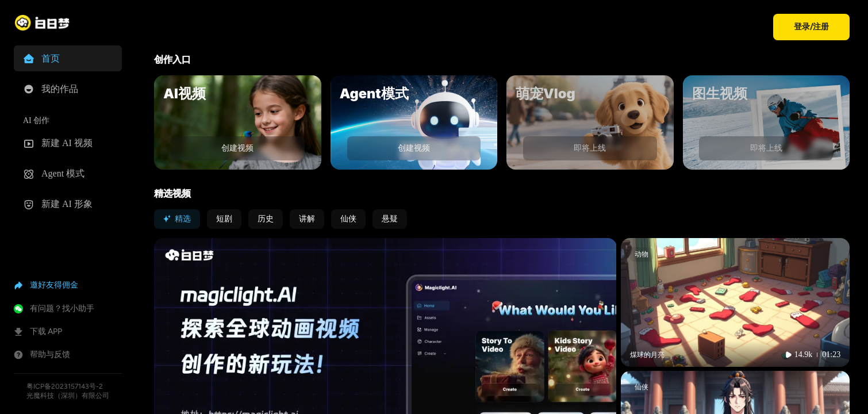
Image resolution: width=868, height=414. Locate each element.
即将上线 (590, 148)
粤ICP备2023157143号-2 (65, 386)
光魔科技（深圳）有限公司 (68, 396)
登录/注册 (811, 27)
